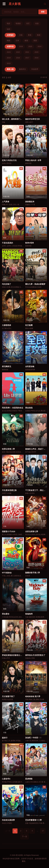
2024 (40, 46)
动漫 (37, 23)
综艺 (28, 23)
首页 (4, 77)
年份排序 (35, 69)
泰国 (26, 41)
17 (43, 831)
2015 (9, 63)
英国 (35, 41)
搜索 (43, 12)
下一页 (24, 837)
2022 (18, 52)
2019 (9, 58)
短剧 (8, 29)
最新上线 (10, 69)
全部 (9, 77)
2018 (18, 58)
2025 (30, 46)
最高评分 (22, 69)
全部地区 (10, 35)
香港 (30, 35)
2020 (37, 52)
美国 (39, 35)
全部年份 (10, 46)
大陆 (21, 35)
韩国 (8, 41)
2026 (21, 46)
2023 (9, 52)
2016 (37, 58)
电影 (8, 23)
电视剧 (18, 23)
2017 (27, 58)
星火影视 (15, 4)
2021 (27, 52)
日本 (17, 41)
